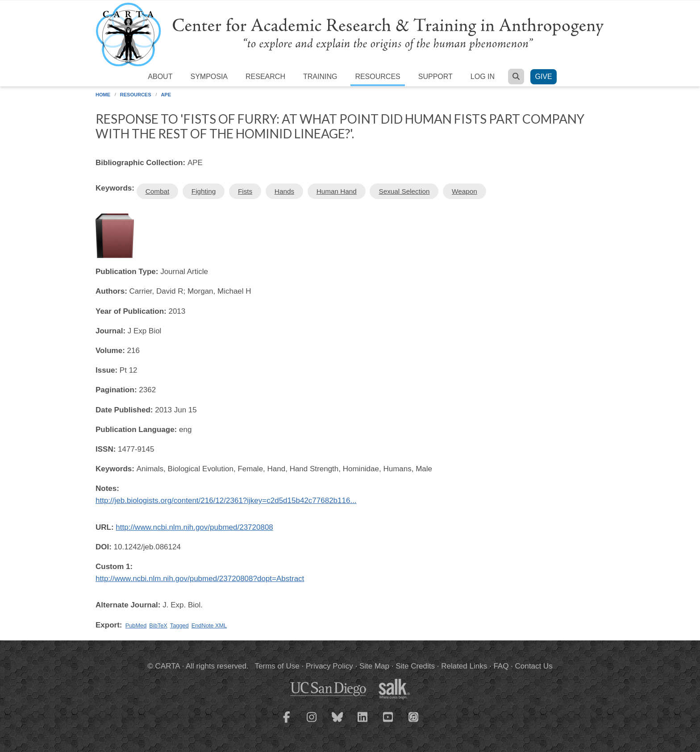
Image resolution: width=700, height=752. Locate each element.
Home (103, 95)
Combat (158, 191)
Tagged (179, 625)
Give (543, 77)
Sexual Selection (404, 191)
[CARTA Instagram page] (312, 723)
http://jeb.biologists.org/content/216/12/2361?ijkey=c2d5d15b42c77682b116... (226, 501)
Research (265, 77)
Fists (245, 191)
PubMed (136, 625)
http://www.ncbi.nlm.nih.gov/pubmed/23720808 (194, 527)
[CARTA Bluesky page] (337, 723)
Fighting (204, 191)
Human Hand (337, 191)
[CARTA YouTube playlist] (388, 723)
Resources (377, 77)
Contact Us (534, 666)
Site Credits (415, 666)
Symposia (209, 77)
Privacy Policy (329, 666)
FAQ (501, 666)
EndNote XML (209, 625)
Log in (483, 77)
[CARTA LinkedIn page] (363, 723)
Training (320, 77)
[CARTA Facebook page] (287, 723)
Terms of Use (277, 666)
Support (435, 77)
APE (166, 95)
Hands (284, 191)
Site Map (374, 666)
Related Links (464, 666)
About (160, 77)
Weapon (465, 191)
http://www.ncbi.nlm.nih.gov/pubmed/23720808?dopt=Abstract (200, 579)
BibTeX (158, 625)
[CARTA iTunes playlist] (414, 716)
